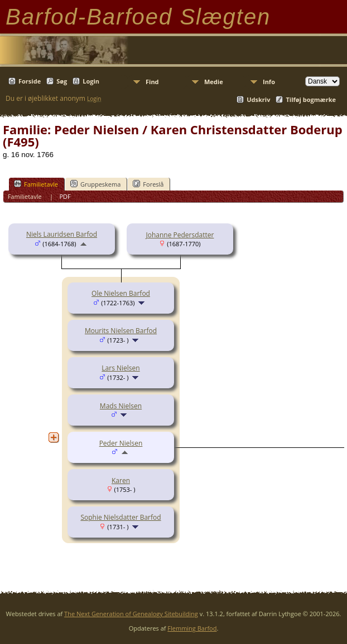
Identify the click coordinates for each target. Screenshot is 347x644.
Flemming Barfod (192, 628)
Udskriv (258, 99)
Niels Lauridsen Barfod (62, 234)
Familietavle (36, 184)
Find (152, 82)
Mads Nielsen (121, 406)
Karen (121, 480)
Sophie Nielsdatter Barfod (121, 517)
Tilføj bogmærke (311, 99)
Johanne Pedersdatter (180, 235)
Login (91, 81)
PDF (65, 196)
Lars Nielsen (121, 368)
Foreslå (148, 184)
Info (269, 82)
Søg (62, 81)
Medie (214, 82)
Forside (30, 81)
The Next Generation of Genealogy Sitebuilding (131, 614)
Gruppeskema (95, 184)
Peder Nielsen (121, 443)
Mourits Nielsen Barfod (121, 331)
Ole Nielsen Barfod (121, 293)
